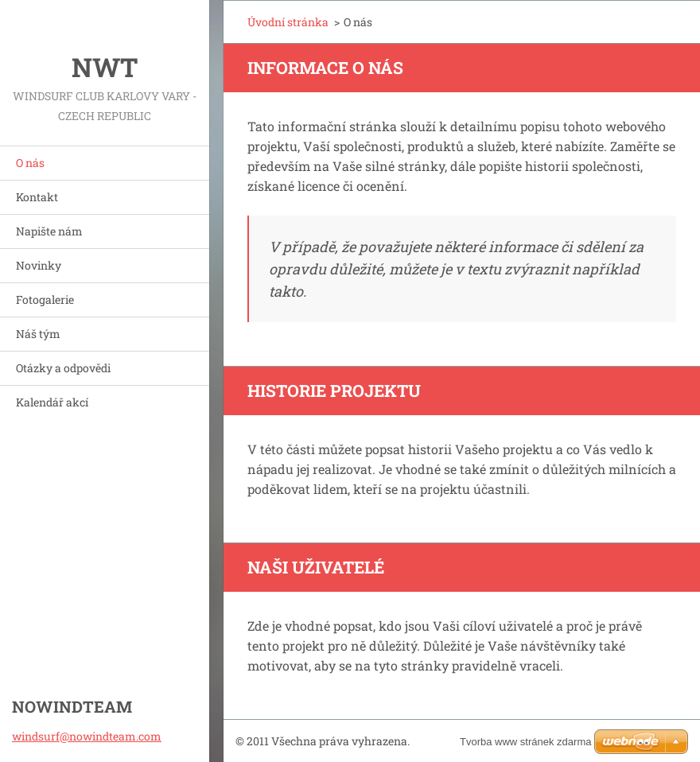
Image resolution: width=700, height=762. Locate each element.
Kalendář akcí (52, 402)
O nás (30, 163)
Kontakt (37, 197)
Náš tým (38, 334)
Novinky (39, 265)
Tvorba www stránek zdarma (525, 742)
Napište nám (49, 231)
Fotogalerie (45, 299)
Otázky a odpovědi (63, 368)
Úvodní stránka (288, 22)
